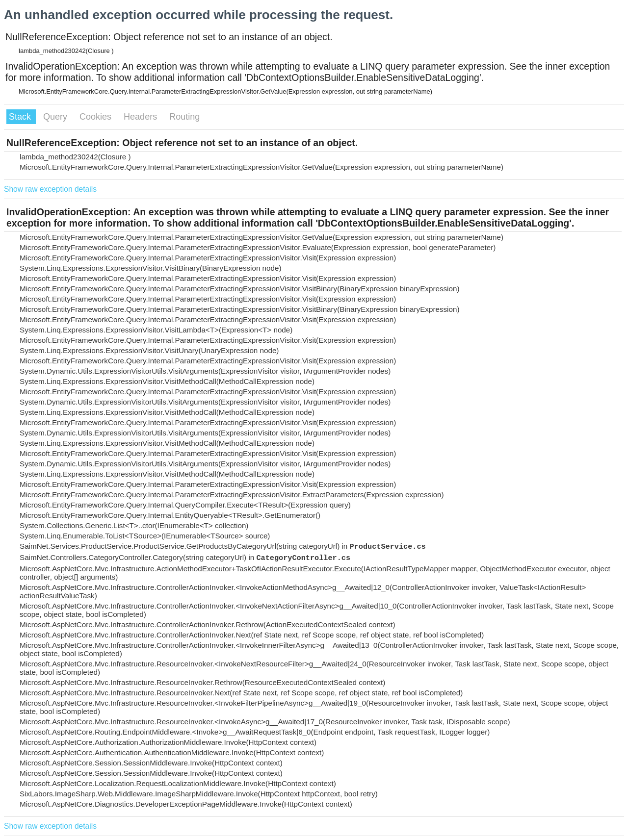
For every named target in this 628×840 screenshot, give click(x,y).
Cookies (97, 117)
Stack (21, 117)
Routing (184, 117)
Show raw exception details (50, 189)
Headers (142, 117)
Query (56, 117)
